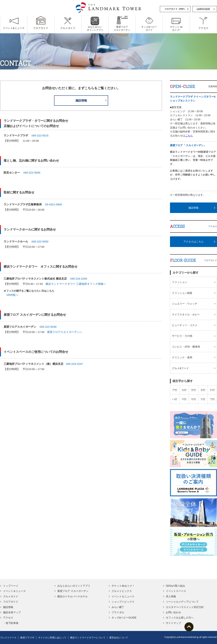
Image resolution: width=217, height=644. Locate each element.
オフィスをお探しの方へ (180, 618)
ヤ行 (193, 399)
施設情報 (81, 101)
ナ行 (212, 390)
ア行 (175, 390)
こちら (189, 136)
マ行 (184, 399)
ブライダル (118, 612)
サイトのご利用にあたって (52, 638)
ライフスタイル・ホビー (186, 314)
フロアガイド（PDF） (175, 9)
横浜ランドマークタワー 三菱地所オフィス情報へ (76, 284)
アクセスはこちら (193, 242)
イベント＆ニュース (14, 591)
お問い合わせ (173, 612)
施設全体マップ (12, 612)
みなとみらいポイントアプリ (74, 586)
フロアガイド (11, 602)
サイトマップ (173, 623)
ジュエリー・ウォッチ (185, 304)
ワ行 (212, 399)
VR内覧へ (12, 295)
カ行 (184, 390)
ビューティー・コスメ (185, 325)
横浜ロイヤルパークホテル (73, 596)
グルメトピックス (122, 591)
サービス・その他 (182, 336)
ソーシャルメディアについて (182, 602)
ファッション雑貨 (182, 293)
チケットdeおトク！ (123, 586)
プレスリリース (8, 638)
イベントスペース (176, 591)
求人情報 (171, 596)
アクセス (8, 618)
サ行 (193, 390)
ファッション (180, 282)
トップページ (11, 586)
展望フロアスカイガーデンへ (65, 332)
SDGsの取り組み (175, 586)
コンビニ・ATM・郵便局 (186, 347)
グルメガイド (11, 596)
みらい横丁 (118, 607)
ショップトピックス (123, 602)
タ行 (203, 390)
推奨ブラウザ (27, 638)
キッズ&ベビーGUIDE (124, 618)
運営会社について (119, 638)
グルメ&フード (180, 368)
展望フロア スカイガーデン (73, 591)
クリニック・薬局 (182, 357)
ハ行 (175, 399)
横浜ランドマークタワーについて (88, 638)
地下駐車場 (12, 623)
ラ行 (203, 399)
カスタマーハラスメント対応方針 (185, 607)
